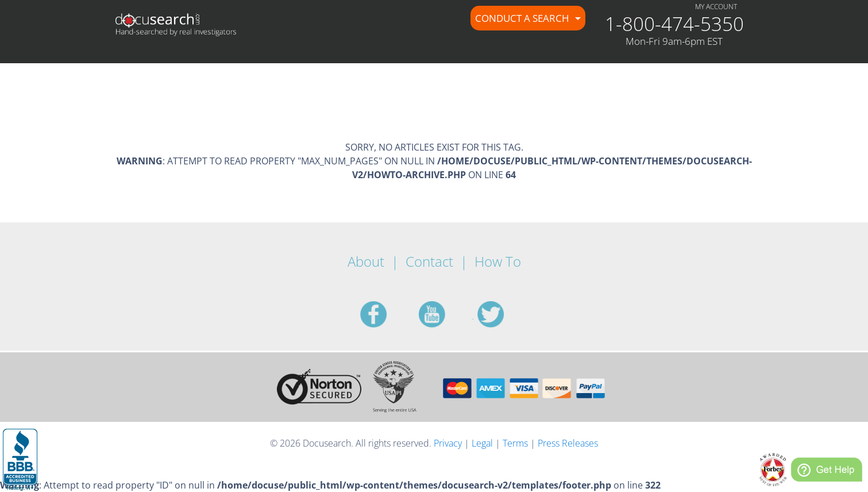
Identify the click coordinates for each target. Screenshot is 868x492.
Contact (429, 261)
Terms (515, 443)
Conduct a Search (523, 18)
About (366, 261)
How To (498, 261)
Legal (482, 443)
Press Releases (568, 443)
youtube (446, 314)
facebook (387, 314)
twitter (504, 314)
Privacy (448, 443)
